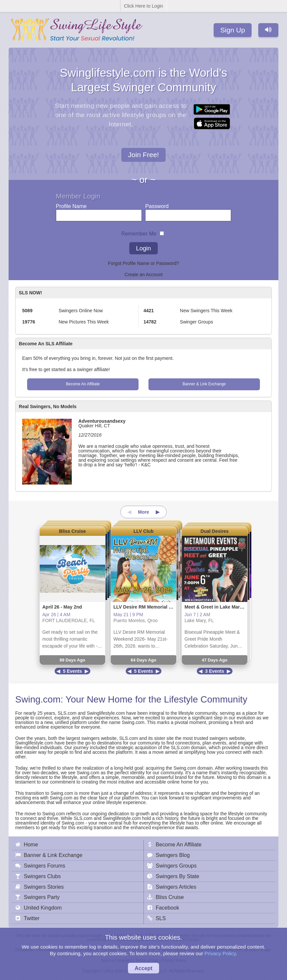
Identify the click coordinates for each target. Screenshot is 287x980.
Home (31, 844)
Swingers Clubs (42, 876)
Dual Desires (215, 531)
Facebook (167, 908)
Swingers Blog (173, 855)
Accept (143, 968)
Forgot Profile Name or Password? (144, 263)
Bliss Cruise (73, 531)
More (143, 512)
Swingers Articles (176, 887)
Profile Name (71, 205)
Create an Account (143, 275)
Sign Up (233, 30)
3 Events (215, 671)
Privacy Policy (220, 953)
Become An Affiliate (83, 384)
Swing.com (38, 699)
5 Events (72, 671)
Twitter (32, 918)
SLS (161, 918)
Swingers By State (178, 876)
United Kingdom (43, 908)
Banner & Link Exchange (204, 384)
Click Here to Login (143, 6)
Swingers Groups (176, 866)
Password (157, 205)
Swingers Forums (44, 866)
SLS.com (67, 713)
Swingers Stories (44, 887)
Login (143, 248)
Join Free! (143, 155)
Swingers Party (42, 897)
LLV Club (143, 531)
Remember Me (139, 232)
